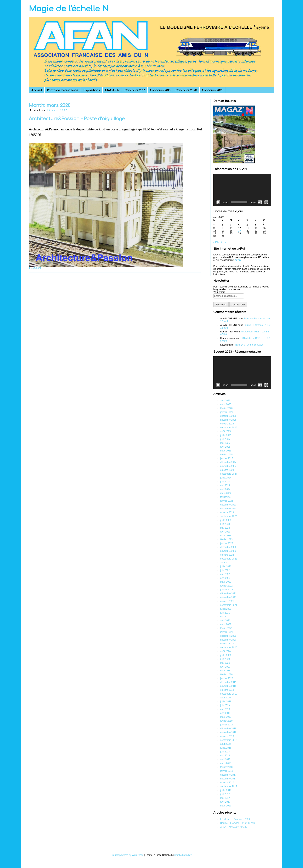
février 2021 (226, 628)
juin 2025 (225, 439)
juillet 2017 (226, 790)
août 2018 (225, 744)
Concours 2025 (213, 90)
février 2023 (226, 539)
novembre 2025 (228, 420)
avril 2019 (225, 713)
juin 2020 (225, 659)
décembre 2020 (228, 636)
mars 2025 (226, 451)
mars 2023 (226, 536)
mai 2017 (225, 798)
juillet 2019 (226, 701)
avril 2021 (225, 620)
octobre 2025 (227, 424)
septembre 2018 (229, 740)
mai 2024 (225, 485)
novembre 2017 (228, 779)
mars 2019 (226, 717)
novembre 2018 (228, 732)
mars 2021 (226, 624)
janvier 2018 (227, 771)
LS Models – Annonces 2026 (235, 819)
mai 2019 (225, 709)
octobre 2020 (227, 644)
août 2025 (225, 431)
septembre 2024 (229, 474)
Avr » (224, 242)
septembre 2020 (229, 647)
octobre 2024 (227, 470)
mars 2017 (226, 806)
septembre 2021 (229, 605)
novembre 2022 (228, 551)
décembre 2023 (228, 505)
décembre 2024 (228, 462)
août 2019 (225, 698)
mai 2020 (225, 663)
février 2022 (226, 586)
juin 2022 (225, 570)
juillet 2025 (226, 435)
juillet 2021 (226, 609)
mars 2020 (226, 671)
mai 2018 (225, 756)
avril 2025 (225, 447)
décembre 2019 (228, 682)
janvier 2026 (227, 412)
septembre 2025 (229, 428)
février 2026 (226, 408)
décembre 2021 (228, 593)
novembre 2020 (228, 640)
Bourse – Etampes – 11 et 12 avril (238, 823)
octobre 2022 (227, 555)
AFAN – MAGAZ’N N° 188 (234, 827)
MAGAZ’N (112, 90)
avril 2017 (225, 802)
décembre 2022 (228, 547)
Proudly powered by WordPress (127, 855)
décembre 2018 (228, 729)
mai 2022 (225, 574)
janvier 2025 (227, 458)
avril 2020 (225, 667)
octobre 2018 (227, 736)
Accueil (37, 90)
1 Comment (35, 268)
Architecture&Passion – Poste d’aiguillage (77, 119)
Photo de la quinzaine (63, 90)
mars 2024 (226, 493)
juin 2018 (225, 752)
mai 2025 (225, 443)
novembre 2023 (228, 509)
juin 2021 (225, 613)
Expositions (92, 90)
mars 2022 (226, 582)
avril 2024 (225, 489)
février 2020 (226, 674)
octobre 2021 (227, 601)
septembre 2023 (229, 516)
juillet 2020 (226, 655)
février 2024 (226, 497)
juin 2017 (225, 794)
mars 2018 (226, 763)
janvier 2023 (227, 543)
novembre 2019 (228, 686)
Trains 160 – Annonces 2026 (249, 345)
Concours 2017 (135, 90)
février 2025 (226, 455)
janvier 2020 (227, 678)
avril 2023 (225, 532)
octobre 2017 (227, 783)
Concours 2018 (160, 90)
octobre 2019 (227, 690)
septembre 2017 (229, 786)
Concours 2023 (186, 90)
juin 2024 (225, 482)
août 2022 (225, 563)
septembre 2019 (229, 694)
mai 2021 (225, 617)
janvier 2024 (227, 501)
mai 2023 (225, 528)
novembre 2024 (228, 466)
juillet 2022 (226, 566)
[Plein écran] (266, 202)
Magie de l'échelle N (69, 9)
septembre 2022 (229, 559)
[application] (242, 190)
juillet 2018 (226, 748)
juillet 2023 (226, 520)
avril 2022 (225, 578)
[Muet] (260, 202)
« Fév (216, 242)
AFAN (238, 260)
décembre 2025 (228, 416)
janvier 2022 (227, 590)
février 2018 (226, 767)
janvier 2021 (227, 632)
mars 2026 (226, 404)
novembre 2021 (228, 597)
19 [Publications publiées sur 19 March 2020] (240, 231)
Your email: (219, 292)
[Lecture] (218, 202)
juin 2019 (225, 705)
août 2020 (225, 651)
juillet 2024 (226, 478)
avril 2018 (225, 759)
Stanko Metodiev (183, 855)
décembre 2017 (228, 775)
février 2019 (226, 721)
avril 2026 (225, 401)
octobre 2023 (227, 512)
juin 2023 (225, 524)
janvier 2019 (227, 725)
